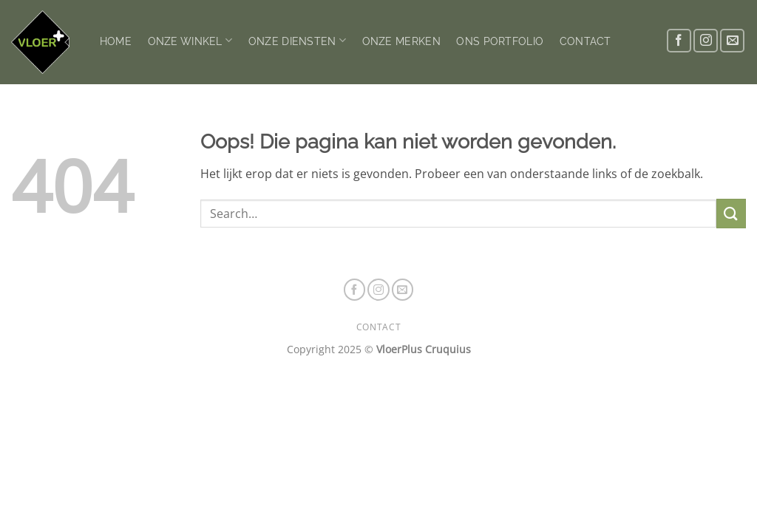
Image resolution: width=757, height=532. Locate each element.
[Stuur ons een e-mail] (732, 41)
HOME (116, 41)
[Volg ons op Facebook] (679, 41)
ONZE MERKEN (401, 41)
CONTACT (585, 41)
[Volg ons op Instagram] (706, 41)
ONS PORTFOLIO (500, 41)
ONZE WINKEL (190, 40)
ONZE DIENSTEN (297, 40)
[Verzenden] (731, 213)
